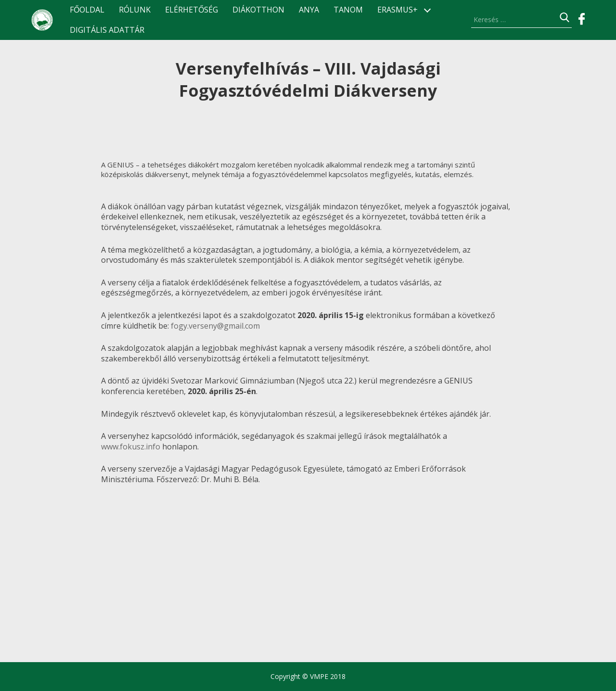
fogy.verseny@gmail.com (215, 326)
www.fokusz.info (131, 447)
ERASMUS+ (398, 10)
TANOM (348, 10)
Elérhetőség (192, 10)
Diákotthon (258, 10)
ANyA (309, 10)
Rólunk (135, 10)
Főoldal (87, 10)
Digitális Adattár (107, 30)
